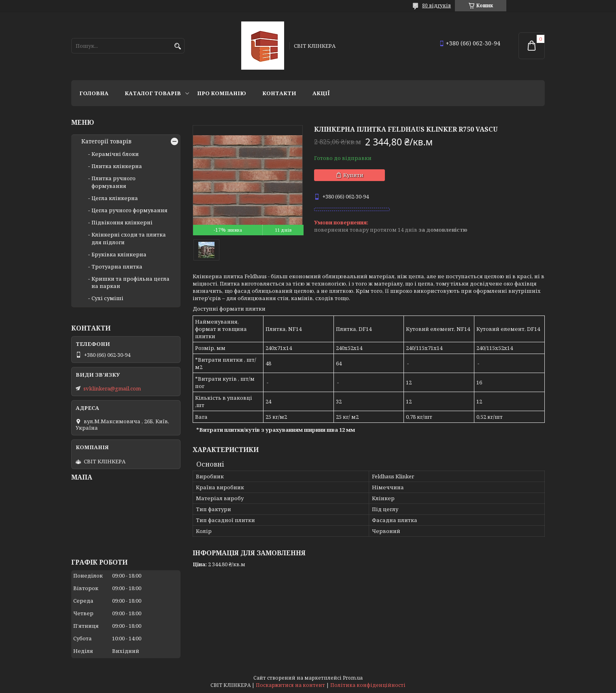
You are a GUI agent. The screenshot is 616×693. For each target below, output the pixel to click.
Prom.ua (353, 678)
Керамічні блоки (115, 154)
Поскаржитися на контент (290, 685)
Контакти (279, 93)
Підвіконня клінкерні (122, 222)
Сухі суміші (107, 298)
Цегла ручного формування (130, 210)
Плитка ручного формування (114, 182)
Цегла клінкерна (115, 198)
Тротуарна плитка (117, 267)
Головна (94, 93)
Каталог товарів (153, 93)
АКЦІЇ (321, 93)
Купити (353, 175)
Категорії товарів (106, 141)
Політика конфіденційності (368, 685)
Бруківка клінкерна (119, 254)
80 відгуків (437, 5)
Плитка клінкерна (117, 166)
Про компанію (222, 93)
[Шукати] (177, 46)
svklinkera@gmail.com (112, 388)
